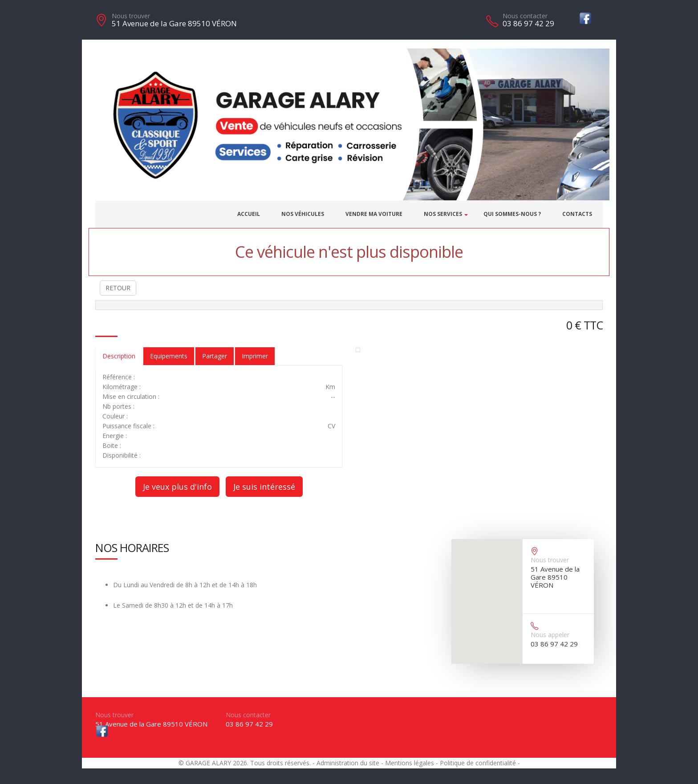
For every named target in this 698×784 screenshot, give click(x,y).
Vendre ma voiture (374, 214)
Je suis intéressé (264, 487)
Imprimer (255, 356)
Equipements (169, 356)
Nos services (443, 214)
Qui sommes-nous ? (512, 214)
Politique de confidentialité (478, 763)
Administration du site (348, 763)
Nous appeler (550, 635)
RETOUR (118, 288)
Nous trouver (131, 16)
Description (119, 356)
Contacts (577, 214)
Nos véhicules (303, 214)
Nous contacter (525, 16)
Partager (215, 356)
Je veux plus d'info (177, 487)
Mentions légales (410, 763)
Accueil (249, 214)
